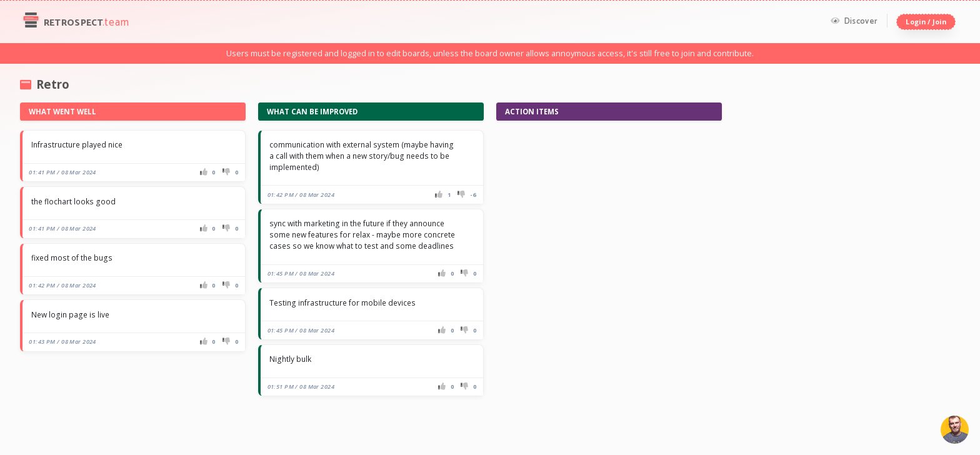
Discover (854, 21)
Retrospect (75, 22)
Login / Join (926, 22)
